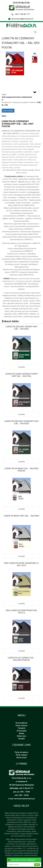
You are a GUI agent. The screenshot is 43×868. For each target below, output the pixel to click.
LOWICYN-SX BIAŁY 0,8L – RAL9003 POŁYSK (22, 470)
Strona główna (22, 723)
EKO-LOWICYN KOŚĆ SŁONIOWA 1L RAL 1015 (21, 564)
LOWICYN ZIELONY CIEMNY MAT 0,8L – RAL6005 (22, 328)
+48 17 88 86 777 (22, 14)
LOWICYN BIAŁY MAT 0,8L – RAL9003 (21, 516)
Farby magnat (21, 755)
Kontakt (21, 739)
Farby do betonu (21, 752)
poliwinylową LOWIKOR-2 (23, 229)
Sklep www (22, 736)
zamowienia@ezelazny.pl (22, 19)
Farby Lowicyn (21, 726)
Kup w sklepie (8, 111)
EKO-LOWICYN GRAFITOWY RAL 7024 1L (21, 611)
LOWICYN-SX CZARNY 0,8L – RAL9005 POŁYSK (21, 659)
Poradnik (22, 728)
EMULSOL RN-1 (33, 184)
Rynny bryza (22, 758)
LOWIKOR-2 (21, 216)
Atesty (22, 733)
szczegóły (21, 367)
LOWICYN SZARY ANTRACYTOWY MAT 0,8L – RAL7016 (21, 375)
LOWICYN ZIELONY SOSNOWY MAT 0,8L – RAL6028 (21, 422)
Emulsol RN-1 (23, 200)
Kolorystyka (22, 731)
